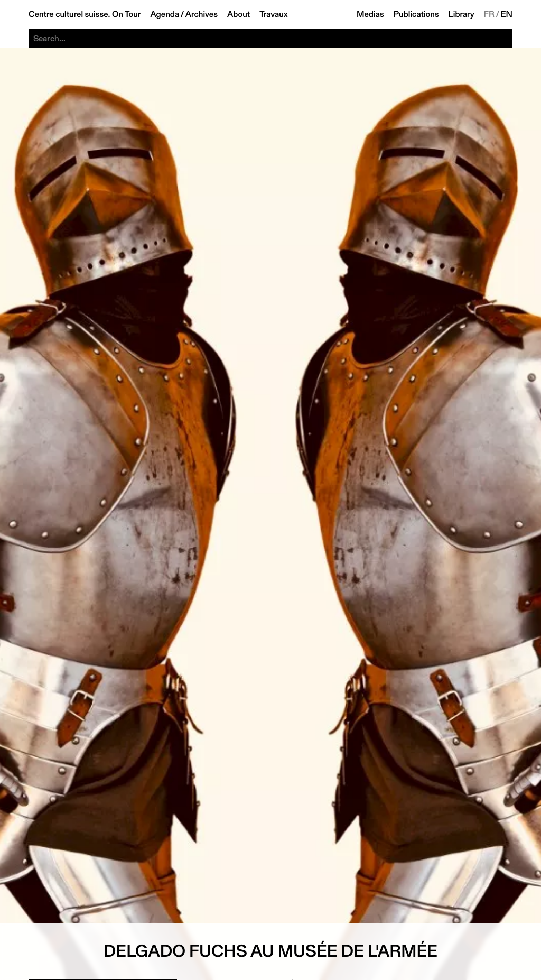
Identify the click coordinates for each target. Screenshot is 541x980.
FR (489, 14)
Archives (202, 14)
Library (461, 14)
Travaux (273, 14)
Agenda (165, 14)
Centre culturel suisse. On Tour (85, 14)
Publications (416, 14)
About (239, 14)
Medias (370, 14)
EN (507, 14)
